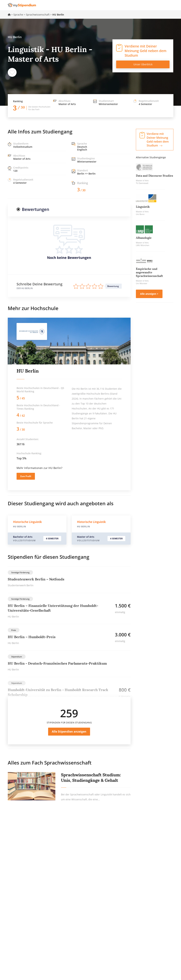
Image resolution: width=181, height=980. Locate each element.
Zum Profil (26, 476)
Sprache (18, 15)
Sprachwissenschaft (38, 15)
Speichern (12, 72)
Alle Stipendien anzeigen (69, 732)
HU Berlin (28, 371)
